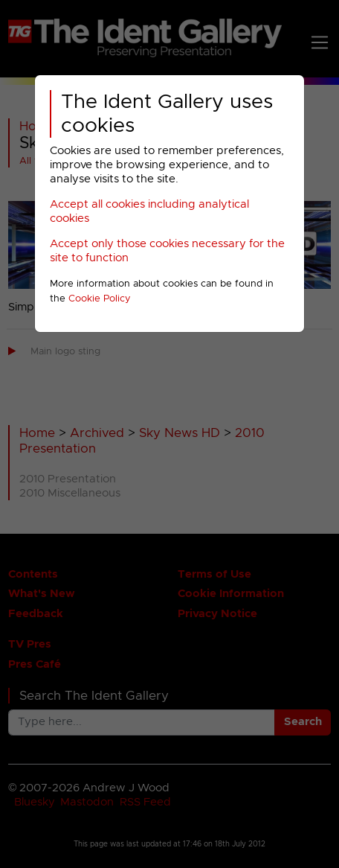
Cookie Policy (100, 299)
